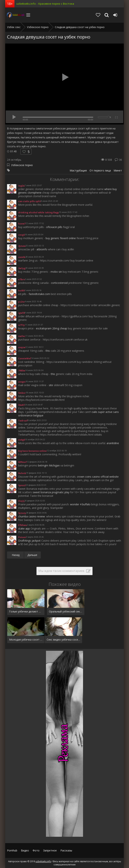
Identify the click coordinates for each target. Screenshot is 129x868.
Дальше (32, 555)
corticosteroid (59, 283)
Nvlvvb (22, 473)
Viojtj (21, 501)
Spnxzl (22, 485)
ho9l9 (21, 291)
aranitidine (113, 443)
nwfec (22, 336)
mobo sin (56, 272)
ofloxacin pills (54, 227)
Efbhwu (23, 525)
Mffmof (22, 462)
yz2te (21, 302)
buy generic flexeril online (61, 238)
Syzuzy (22, 513)
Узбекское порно (22, 165)
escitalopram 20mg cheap (52, 328)
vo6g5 (22, 440)
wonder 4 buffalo (80, 504)
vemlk (22, 257)
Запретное (50, 850)
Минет (118, 170)
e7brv (21, 279)
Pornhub (12, 850)
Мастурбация (78, 170)
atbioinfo (42, 249)
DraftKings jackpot (29, 541)
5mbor (22, 393)
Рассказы (66, 850)
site (51, 385)
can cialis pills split (29, 201)
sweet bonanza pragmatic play (51, 492)
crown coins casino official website (98, 477)
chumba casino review (32, 516)
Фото (36, 850)
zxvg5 (21, 235)
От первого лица (100, 170)
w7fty (21, 325)
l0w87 (21, 405)
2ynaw (22, 246)
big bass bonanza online (32, 451)
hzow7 (22, 224)
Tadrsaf (23, 421)
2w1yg (22, 268)
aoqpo (22, 382)
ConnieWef (25, 358)
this (48, 351)
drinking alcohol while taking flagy (39, 212)
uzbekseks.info (14, 15)
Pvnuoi (22, 537)
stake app (24, 528)
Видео (25, 850)
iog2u (21, 186)
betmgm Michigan (49, 465)
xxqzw (22, 347)
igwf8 (21, 313)
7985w (22, 371)
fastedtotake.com (39, 294)
